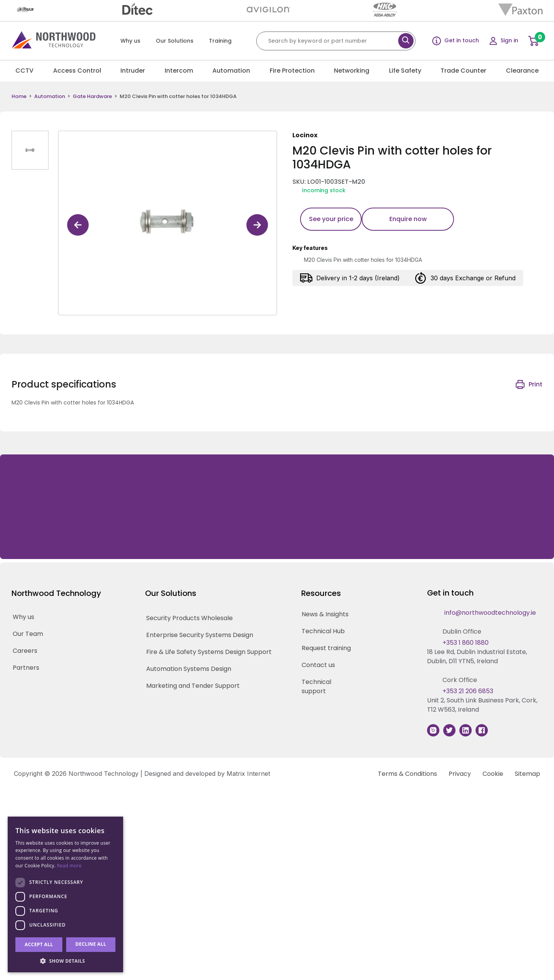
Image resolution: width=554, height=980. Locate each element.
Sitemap (527, 774)
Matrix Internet (248, 774)
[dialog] (65, 894)
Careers (25, 651)
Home (19, 97)
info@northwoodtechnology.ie (490, 613)
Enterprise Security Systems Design (200, 635)
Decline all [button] (91, 944)
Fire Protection (292, 71)
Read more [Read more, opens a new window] (69, 866)
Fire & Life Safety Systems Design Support (209, 652)
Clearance (522, 71)
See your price (331, 219)
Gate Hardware (92, 97)
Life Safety (405, 71)
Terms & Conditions (407, 774)
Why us (130, 41)
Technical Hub (323, 631)
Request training (326, 648)
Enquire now (408, 219)
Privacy (460, 774)
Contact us (318, 665)
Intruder (133, 71)
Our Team (28, 634)
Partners (26, 668)
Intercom (179, 71)
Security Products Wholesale (189, 618)
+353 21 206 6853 (468, 691)
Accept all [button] (39, 944)
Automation (231, 71)
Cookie (493, 774)
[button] (65, 961)
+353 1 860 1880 (466, 643)
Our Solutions (175, 41)
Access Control (77, 71)
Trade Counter (463, 71)
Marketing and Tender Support (193, 686)
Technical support (316, 686)
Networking (352, 71)
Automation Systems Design (189, 669)
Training (220, 41)
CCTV (24, 71)
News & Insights (325, 614)
